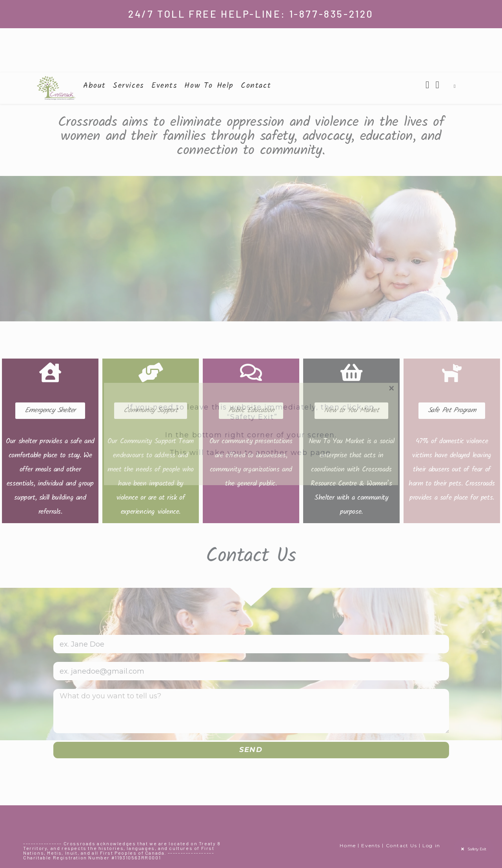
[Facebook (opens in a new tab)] (427, 85)
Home (348, 845)
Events (371, 845)
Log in (431, 845)
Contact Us (402, 845)
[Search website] (455, 86)
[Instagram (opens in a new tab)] (438, 85)
